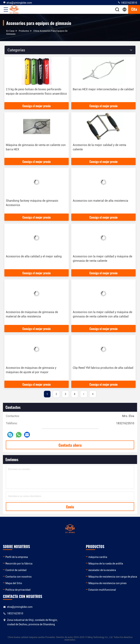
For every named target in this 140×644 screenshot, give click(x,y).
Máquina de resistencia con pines (107, 583)
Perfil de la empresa (17, 557)
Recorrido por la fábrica (19, 564)
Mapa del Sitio (14, 583)
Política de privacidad (18, 590)
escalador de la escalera (102, 570)
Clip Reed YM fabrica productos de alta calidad (103, 368)
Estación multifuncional (102, 590)
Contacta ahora (70, 445)
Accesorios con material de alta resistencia (100, 201)
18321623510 (127, 3)
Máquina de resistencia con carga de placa (113, 577)
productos (24, 31)
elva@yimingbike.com (17, 3)
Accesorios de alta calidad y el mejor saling (34, 256)
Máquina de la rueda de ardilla (106, 564)
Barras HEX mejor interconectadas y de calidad (103, 89)
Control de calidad (16, 570)
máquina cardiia (98, 557)
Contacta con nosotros (19, 577)
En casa (10, 31)
